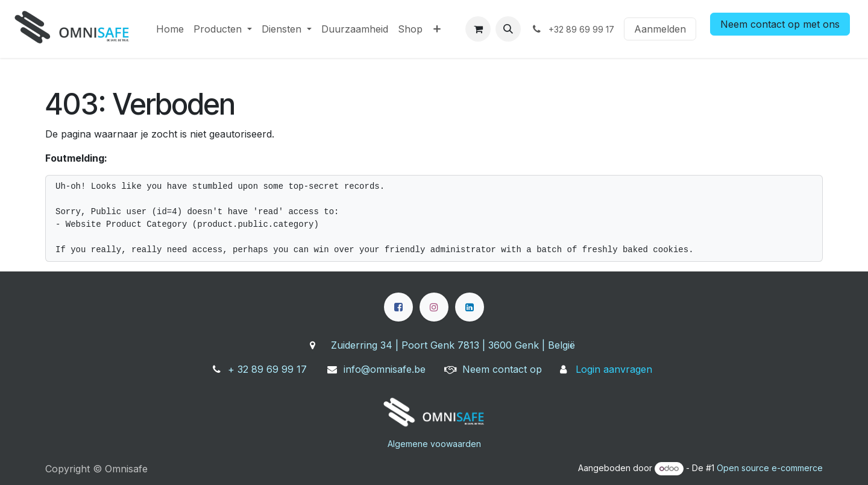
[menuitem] (170, 29)
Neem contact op (502, 369)
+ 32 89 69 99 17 (267, 369)
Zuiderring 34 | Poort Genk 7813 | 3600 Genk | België (453, 345)
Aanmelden (660, 29)
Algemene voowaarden (434, 444)
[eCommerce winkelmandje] (478, 29)
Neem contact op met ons (780, 24)
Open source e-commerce (770, 468)
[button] (508, 29)
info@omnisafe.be (385, 369)
